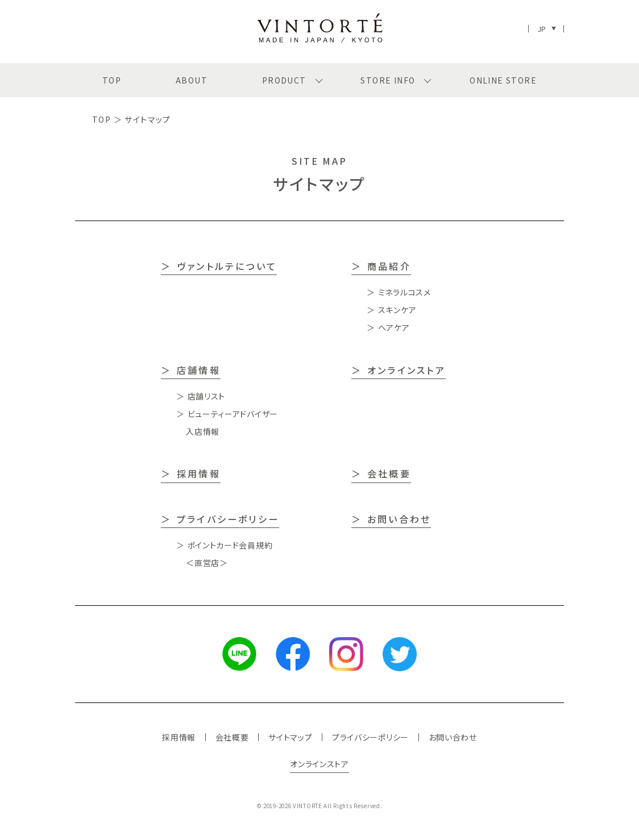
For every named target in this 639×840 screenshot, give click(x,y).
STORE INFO (388, 80)
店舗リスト (207, 396)
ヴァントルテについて (227, 266)
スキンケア (397, 310)
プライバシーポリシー (228, 519)
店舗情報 (199, 370)
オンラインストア (406, 370)
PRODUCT (284, 80)
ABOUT (192, 80)
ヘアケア (394, 327)
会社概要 (389, 473)
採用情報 (199, 473)
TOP (112, 80)
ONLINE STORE (503, 80)
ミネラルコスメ (404, 292)
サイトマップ (290, 737)
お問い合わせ (399, 519)
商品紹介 (389, 266)
